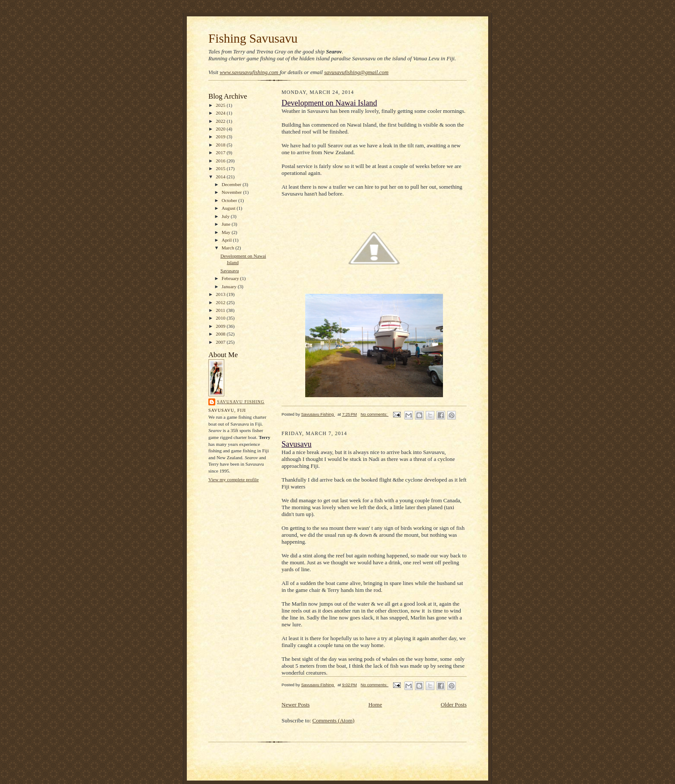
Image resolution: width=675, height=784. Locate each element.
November (232, 192)
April (227, 240)
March (229, 248)
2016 (221, 161)
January (230, 286)
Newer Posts (296, 705)
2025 (221, 105)
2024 (221, 113)
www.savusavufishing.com (250, 72)
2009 (221, 326)
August (229, 208)
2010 (221, 318)
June (227, 224)
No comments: (375, 414)
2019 (221, 137)
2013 (221, 294)
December (232, 184)
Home (375, 705)
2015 (221, 168)
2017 (221, 152)
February (231, 278)
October (230, 200)
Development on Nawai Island (329, 103)
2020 (221, 129)
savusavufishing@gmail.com (356, 72)
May (227, 232)
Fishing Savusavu (253, 38)
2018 (221, 145)
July (226, 216)
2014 (221, 177)
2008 (221, 334)
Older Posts (454, 705)
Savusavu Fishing (241, 402)
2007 (221, 342)
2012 (221, 302)
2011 (221, 310)
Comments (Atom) (334, 720)
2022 (221, 121)
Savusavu (230, 271)
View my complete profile (234, 479)
